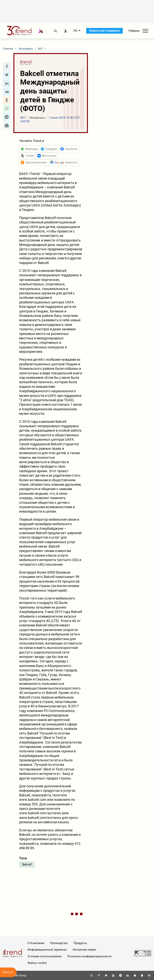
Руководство (59, 943)
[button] (7, 67)
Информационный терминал (47, 950)
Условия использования (45, 956)
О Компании (36, 943)
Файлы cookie (37, 963)
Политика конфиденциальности (89, 956)
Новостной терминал (104, 31)
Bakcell (27, 864)
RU (75, 31)
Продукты (80, 943)
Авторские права (84, 950)
